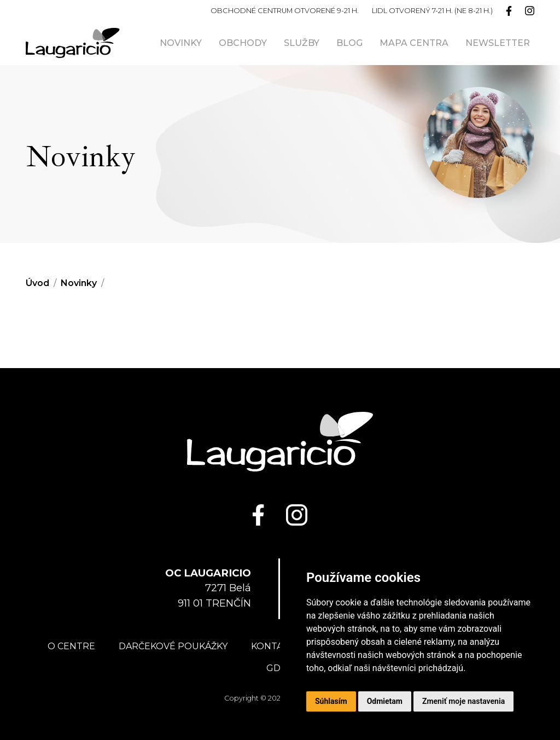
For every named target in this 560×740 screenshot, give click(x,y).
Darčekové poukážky (173, 646)
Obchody (243, 43)
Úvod (37, 283)
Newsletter (498, 43)
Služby (302, 43)
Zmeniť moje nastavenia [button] (463, 701)
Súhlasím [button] (331, 701)
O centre (71, 646)
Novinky (181, 43)
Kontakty (275, 646)
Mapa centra (414, 43)
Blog (349, 43)
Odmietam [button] (385, 701)
